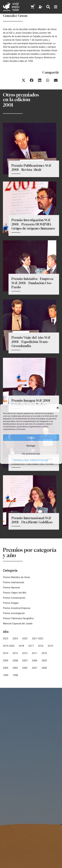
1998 (15, 716)
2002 (25, 709)
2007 (25, 702)
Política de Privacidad (39, 460)
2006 (35, 702)
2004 (6, 709)
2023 (25, 679)
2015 (50, 687)
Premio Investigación (14, 654)
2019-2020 (9, 687)
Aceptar (31, 438)
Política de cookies (21, 460)
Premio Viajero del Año (15, 634)
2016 (41, 687)
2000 (44, 709)
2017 (31, 687)
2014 (6, 694)
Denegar (31, 446)
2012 (25, 694)
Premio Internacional (13, 623)
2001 (35, 709)
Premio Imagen (11, 644)
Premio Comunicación (14, 639)
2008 (15, 702)
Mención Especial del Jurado (18, 665)
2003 (15, 709)
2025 (6, 679)
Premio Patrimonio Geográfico (18, 659)
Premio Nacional (11, 629)
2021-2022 (38, 679)
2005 (44, 702)
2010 (44, 694)
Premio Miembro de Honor (17, 618)
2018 (21, 687)
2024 (15, 679)
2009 (6, 702)
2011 (35, 694)
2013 (15, 694)
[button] (58, 408)
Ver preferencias (31, 454)
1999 (6, 716)
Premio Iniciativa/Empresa (17, 649)
